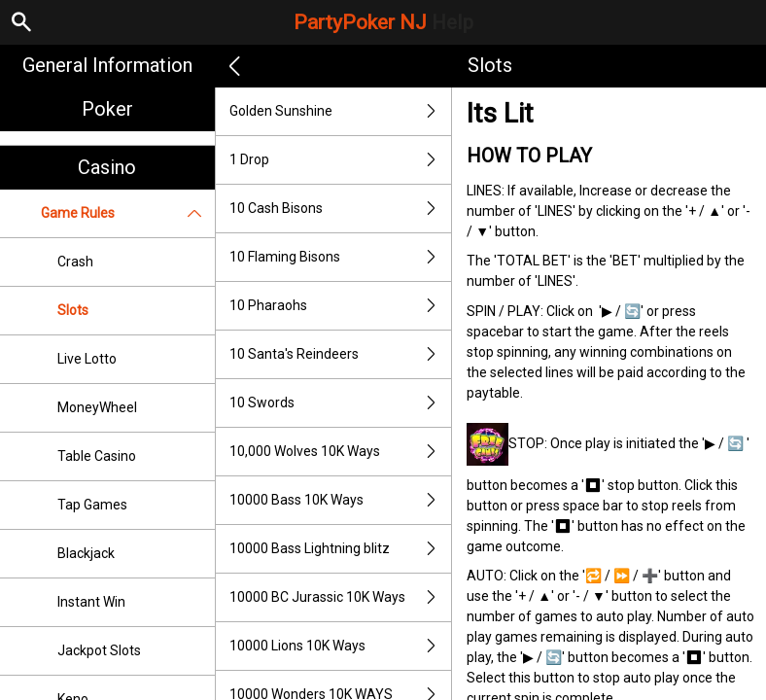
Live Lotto (87, 359)
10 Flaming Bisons (341, 257)
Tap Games (92, 505)
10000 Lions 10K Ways (341, 646)
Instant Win (91, 602)
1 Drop (341, 160)
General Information (107, 65)
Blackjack (86, 553)
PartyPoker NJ (383, 22)
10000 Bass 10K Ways (341, 500)
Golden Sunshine (341, 111)
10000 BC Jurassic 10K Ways (341, 597)
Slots (73, 310)
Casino (107, 167)
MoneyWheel (97, 407)
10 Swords (341, 403)
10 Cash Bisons (341, 209)
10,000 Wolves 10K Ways (341, 452)
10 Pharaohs (341, 306)
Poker (107, 109)
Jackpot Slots (99, 650)
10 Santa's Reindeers (341, 354)
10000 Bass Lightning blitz (341, 549)
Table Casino (97, 456)
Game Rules (128, 213)
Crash (75, 262)
